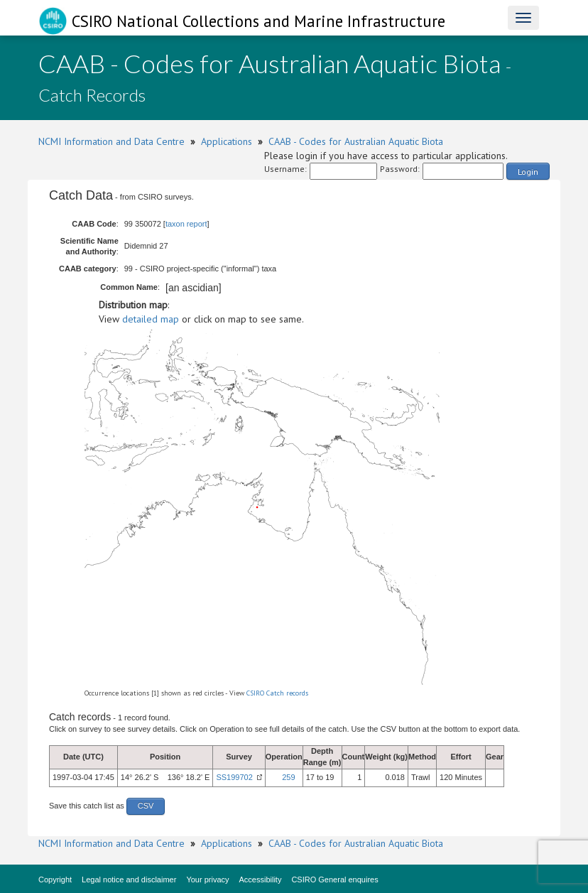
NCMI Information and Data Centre (111, 141)
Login (528, 172)
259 (288, 777)
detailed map (151, 319)
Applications (227, 141)
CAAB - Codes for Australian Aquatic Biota (356, 141)
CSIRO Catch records (277, 693)
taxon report (186, 224)
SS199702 (234, 777)
